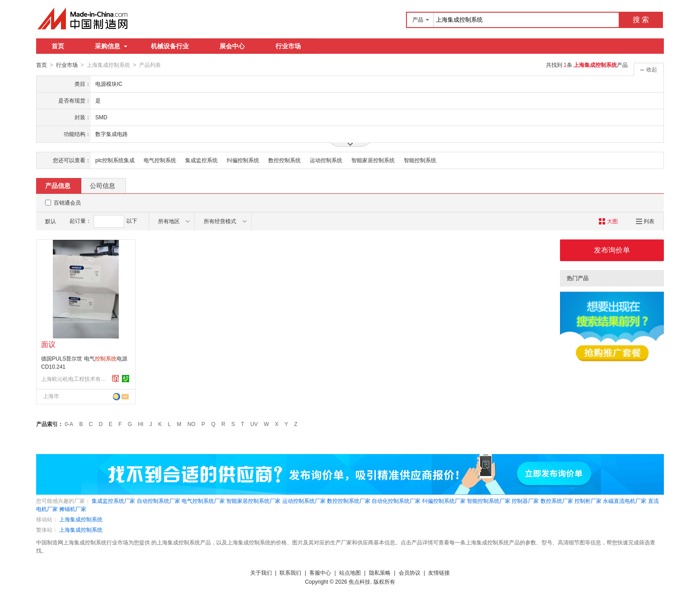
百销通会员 (67, 202)
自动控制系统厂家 (159, 501)
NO (191, 424)
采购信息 (111, 46)
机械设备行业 (170, 46)
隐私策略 (380, 572)
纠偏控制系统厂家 (444, 501)
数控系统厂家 (557, 501)
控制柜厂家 (588, 501)
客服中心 (320, 572)
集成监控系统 (201, 160)
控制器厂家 (525, 501)
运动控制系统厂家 (304, 501)
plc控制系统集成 (115, 160)
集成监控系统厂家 (113, 501)
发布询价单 (612, 250)
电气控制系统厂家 (203, 501)
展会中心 (232, 46)
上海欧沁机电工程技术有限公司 (75, 379)
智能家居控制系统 (373, 160)
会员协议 (410, 572)
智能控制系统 (420, 160)
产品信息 (58, 185)
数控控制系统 (285, 160)
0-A (69, 424)
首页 (58, 46)
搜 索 (641, 20)
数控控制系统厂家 (349, 501)
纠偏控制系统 (243, 160)
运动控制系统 (326, 160)
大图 (608, 221)
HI (141, 424)
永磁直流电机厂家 (625, 501)
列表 (645, 221)
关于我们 (261, 572)
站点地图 (350, 572)
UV (254, 424)
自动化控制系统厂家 (396, 501)
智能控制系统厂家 (489, 501)
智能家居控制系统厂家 (253, 501)
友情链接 (439, 572)
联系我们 (290, 572)
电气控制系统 (160, 160)
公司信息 (103, 185)
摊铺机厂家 (73, 509)
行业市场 (288, 46)
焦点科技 (359, 581)
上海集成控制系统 (81, 519)
